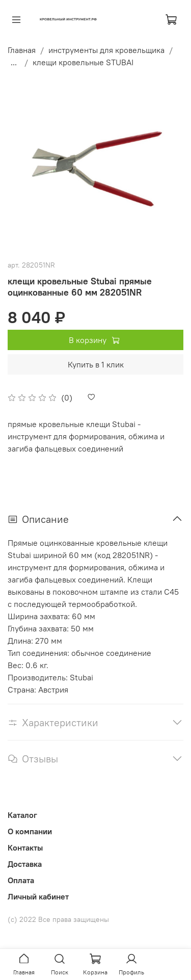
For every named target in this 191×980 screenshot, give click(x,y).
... (14, 62)
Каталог (22, 815)
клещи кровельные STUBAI (83, 62)
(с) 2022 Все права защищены (58, 919)
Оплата (21, 880)
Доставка (25, 864)
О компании (30, 831)
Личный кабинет (38, 896)
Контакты (25, 847)
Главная (22, 50)
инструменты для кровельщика (106, 50)
